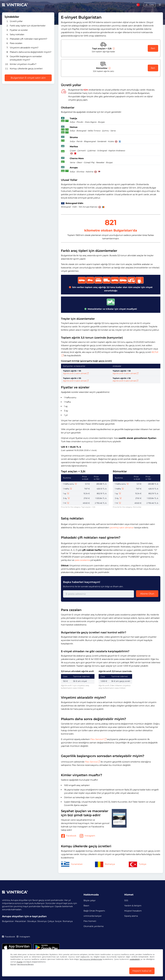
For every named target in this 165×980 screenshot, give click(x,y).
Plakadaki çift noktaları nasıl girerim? (28, 39)
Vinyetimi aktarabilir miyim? (24, 48)
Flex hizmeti (90, 921)
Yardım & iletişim (133, 906)
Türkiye (137, 864)
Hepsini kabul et (142, 971)
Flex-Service (92, 762)
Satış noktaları (17, 34)
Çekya (51, 921)
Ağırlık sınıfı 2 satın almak (76, 373)
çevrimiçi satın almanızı (122, 528)
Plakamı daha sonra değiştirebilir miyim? (31, 52)
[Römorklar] (109, 68)
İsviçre (58, 921)
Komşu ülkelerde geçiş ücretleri (26, 69)
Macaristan (21, 921)
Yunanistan (72, 864)
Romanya (105, 864)
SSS (126, 900)
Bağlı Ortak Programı (94, 911)
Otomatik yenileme (94, 926)
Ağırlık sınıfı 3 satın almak (76, 381)
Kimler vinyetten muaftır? (23, 64)
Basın (86, 906)
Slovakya (32, 921)
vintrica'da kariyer (93, 916)
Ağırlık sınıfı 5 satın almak (125, 381)
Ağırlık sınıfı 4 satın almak (125, 373)
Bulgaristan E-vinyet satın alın (28, 78)
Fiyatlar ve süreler (19, 30)
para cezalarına (82, 560)
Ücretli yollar (16, 21)
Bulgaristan (8, 921)
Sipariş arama (131, 916)
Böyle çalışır (90, 900)
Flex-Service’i (98, 739)
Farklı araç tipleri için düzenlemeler (28, 26)
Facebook (69, 836)
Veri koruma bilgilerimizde (91, 959)
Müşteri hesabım (133, 911)
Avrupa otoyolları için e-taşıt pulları (24, 916)
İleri (153, 48)
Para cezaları (16, 43)
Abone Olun (147, 594)
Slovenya (42, 921)
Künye (13, 964)
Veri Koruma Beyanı (25, 964)
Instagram (87, 836)
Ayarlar (20, 962)
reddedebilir (135, 959)
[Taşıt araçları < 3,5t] (113, 49)
